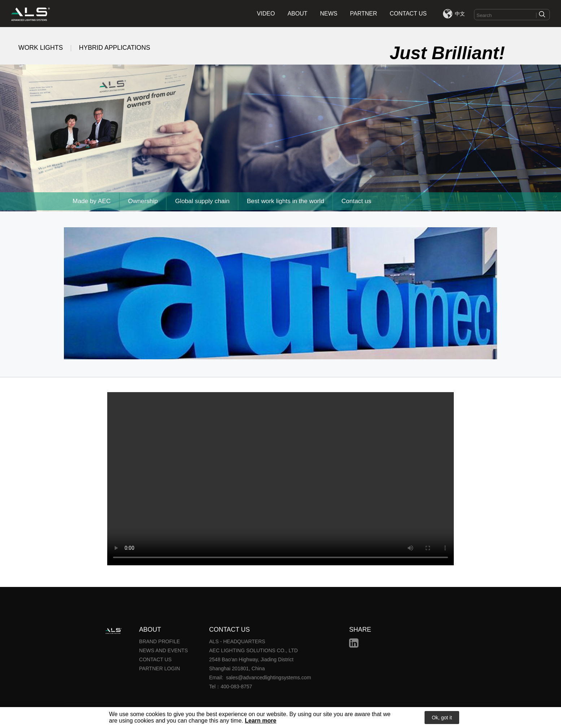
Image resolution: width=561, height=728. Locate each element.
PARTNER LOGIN (159, 668)
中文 (460, 14)
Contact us (360, 201)
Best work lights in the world (288, 201)
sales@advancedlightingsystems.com (268, 677)
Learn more (260, 721)
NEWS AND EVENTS (163, 650)
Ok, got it (442, 718)
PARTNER (364, 14)
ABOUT (297, 14)
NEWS (329, 14)
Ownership (144, 201)
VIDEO (266, 14)
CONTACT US (408, 14)
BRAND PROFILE (159, 641)
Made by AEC (92, 201)
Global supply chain (204, 201)
